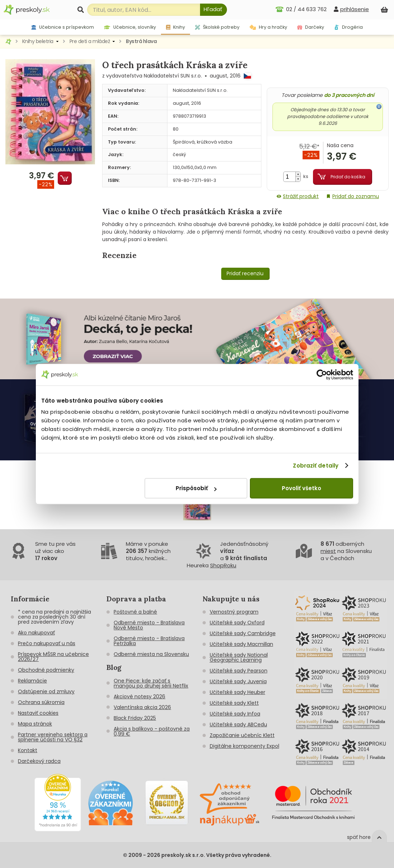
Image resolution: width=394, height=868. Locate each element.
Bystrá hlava (141, 41)
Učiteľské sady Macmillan (241, 644)
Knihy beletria (38, 41)
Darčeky (311, 27)
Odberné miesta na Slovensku (151, 654)
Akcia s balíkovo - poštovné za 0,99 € (152, 731)
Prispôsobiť (196, 488)
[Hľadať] (213, 10)
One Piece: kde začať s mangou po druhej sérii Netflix (151, 683)
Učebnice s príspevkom (63, 27)
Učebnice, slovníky (130, 27)
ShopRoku (223, 565)
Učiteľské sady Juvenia (238, 681)
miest (328, 551)
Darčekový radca (39, 761)
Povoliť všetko (302, 488)
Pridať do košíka (348, 177)
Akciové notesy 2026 (139, 696)
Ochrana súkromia (41, 702)
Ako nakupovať (36, 633)
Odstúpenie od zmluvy (46, 691)
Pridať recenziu (245, 273)
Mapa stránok (35, 724)
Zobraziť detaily (316, 466)
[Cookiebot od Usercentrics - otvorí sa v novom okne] (322, 375)
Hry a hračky (268, 27)
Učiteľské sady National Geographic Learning (239, 657)
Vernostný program (234, 612)
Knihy (175, 27)
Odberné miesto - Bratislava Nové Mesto (149, 625)
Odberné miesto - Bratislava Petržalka (149, 641)
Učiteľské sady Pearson (239, 671)
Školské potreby (217, 27)
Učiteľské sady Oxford (237, 623)
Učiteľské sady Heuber (238, 692)
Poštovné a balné (135, 612)
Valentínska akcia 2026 (142, 707)
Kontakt (28, 750)
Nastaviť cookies (38, 713)
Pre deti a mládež (90, 41)
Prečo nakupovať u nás (47, 643)
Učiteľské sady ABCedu (238, 724)
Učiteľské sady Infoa (235, 714)
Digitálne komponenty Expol (245, 746)
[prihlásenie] (351, 9)
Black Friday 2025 (135, 718)
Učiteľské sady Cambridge (243, 633)
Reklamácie (32, 681)
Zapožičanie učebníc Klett (242, 735)
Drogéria (348, 27)
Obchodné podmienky (46, 670)
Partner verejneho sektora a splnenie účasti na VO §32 (53, 737)
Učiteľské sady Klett (234, 703)
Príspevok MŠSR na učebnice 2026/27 (53, 657)
